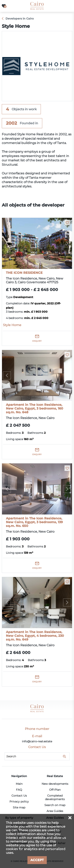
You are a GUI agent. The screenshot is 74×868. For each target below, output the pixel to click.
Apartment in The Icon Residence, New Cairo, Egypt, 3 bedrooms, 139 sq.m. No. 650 (34, 522)
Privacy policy (19, 802)
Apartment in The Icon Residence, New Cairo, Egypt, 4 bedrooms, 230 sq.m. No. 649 (35, 636)
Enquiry (37, 341)
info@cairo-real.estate (37, 741)
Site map (19, 807)
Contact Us (19, 796)
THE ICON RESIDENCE (24, 273)
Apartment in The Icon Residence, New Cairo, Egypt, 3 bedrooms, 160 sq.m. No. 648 (35, 408)
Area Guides (55, 811)
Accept (37, 860)
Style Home (12, 325)
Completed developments (55, 797)
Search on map (55, 805)
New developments (55, 784)
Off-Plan (55, 790)
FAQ (19, 790)
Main (19, 784)
